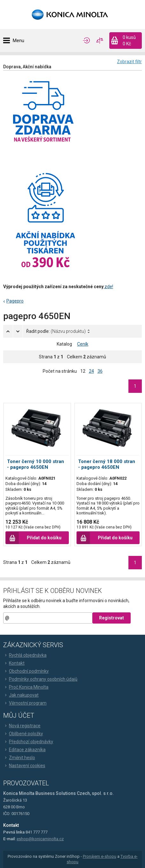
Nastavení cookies (24, 766)
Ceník (83, 344)
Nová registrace (22, 726)
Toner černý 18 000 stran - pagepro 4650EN (107, 464)
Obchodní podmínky (26, 671)
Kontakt (14, 663)
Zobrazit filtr (129, 62)
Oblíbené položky (23, 734)
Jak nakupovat (21, 695)
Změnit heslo (19, 758)
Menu (18, 41)
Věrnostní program (25, 703)
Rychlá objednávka (25, 655)
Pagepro (15, 301)
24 (91, 371)
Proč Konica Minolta (26, 687)
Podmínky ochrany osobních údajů (40, 679)
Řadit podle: (56, 331)
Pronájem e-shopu (100, 856)
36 (100, 371)
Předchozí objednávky (28, 742)
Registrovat (112, 618)
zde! (108, 287)
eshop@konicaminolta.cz (40, 839)
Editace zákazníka (24, 750)
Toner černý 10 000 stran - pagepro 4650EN (36, 464)
